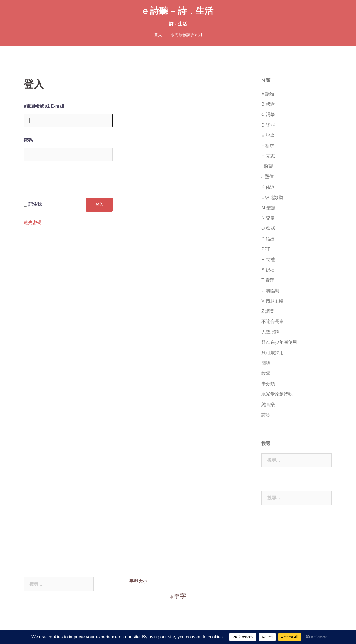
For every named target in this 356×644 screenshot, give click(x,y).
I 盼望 (267, 166)
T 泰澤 (268, 280)
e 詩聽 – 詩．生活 (178, 11)
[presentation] (66, 184)
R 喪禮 (268, 260)
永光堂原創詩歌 (277, 394)
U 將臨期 (270, 291)
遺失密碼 (33, 223)
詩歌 (266, 415)
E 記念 (268, 135)
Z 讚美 (268, 311)
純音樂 (268, 405)
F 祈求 (268, 146)
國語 (266, 363)
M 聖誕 (268, 208)
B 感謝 (268, 104)
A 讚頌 (268, 94)
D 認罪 (268, 125)
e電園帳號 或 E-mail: (45, 106)
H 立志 (268, 156)
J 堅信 (268, 177)
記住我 (35, 204)
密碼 (28, 140)
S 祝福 (268, 270)
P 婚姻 (268, 239)
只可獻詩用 (273, 353)
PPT (266, 249)
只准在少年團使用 (279, 342)
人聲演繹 (270, 332)
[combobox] (296, 460)
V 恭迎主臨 (272, 301)
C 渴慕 (268, 115)
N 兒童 (268, 218)
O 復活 (268, 228)
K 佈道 (268, 187)
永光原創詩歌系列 (186, 35)
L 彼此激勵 (272, 197)
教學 (266, 373)
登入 (158, 35)
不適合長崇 (273, 322)
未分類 (268, 384)
